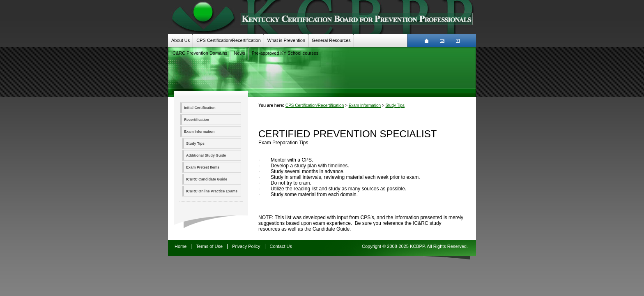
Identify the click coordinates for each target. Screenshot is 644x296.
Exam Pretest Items (203, 167)
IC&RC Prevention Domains (199, 53)
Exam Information (199, 132)
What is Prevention (286, 40)
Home (181, 246)
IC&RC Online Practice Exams (212, 191)
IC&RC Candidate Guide (207, 179)
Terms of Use (209, 246)
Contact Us (281, 246)
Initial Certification (200, 108)
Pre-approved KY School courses (285, 53)
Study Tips (195, 143)
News (239, 53)
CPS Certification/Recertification (229, 40)
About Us (181, 40)
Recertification (197, 120)
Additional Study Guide (206, 155)
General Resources (331, 40)
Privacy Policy (246, 246)
